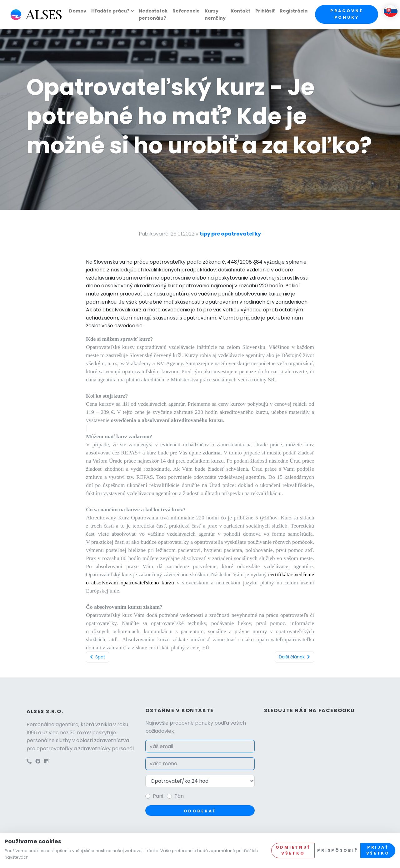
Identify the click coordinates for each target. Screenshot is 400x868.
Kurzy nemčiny (215, 15)
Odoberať (200, 811)
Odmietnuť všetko (293, 850)
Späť (97, 657)
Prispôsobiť (337, 850)
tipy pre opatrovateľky (230, 234)
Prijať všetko (378, 850)
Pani (158, 796)
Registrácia (294, 11)
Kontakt (240, 11)
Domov (78, 11)
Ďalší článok (294, 657)
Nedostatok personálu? (153, 15)
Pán (179, 796)
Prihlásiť (265, 11)
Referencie (186, 11)
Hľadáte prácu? (110, 11)
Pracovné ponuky (347, 14)
